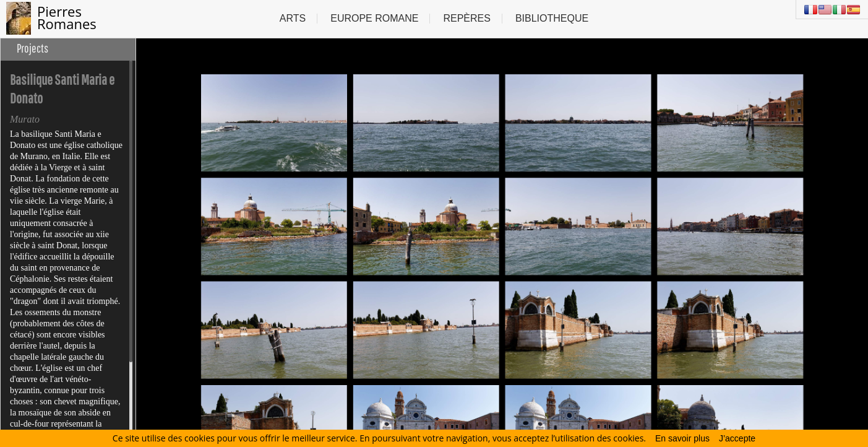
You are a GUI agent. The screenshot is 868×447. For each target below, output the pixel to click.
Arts (293, 18)
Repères (466, 18)
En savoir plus (682, 438)
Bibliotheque (552, 18)
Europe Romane (374, 18)
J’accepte (737, 438)
